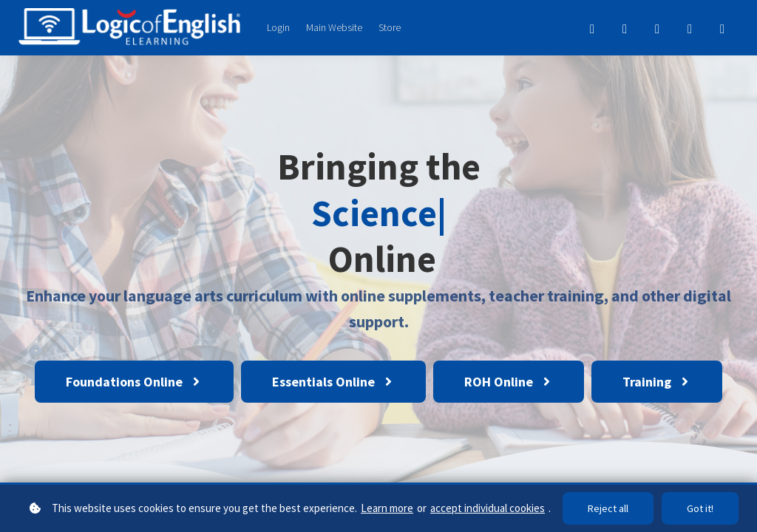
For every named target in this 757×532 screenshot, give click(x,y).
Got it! (700, 508)
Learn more (387, 508)
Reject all (608, 508)
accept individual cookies (488, 508)
